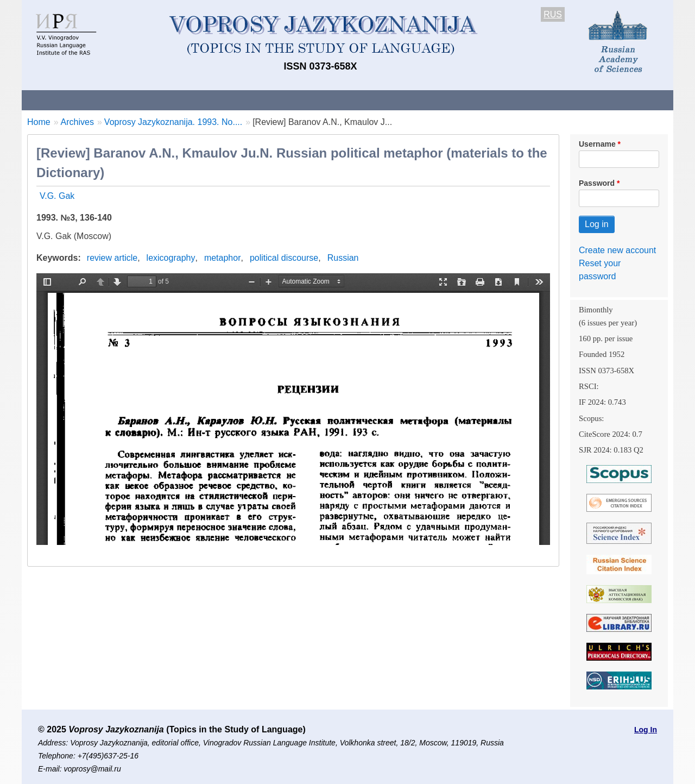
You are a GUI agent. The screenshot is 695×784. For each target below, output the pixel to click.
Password (597, 183)
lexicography (171, 258)
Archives (391, 100)
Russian (343, 258)
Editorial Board (532, 100)
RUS (553, 14)
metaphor (223, 258)
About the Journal (67, 100)
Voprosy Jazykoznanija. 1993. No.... (173, 122)
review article (112, 258)
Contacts (139, 100)
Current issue (327, 100)
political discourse (284, 258)
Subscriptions (456, 100)
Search (596, 100)
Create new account (617, 250)
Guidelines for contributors (229, 100)
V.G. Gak (57, 196)
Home (39, 122)
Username (597, 144)
